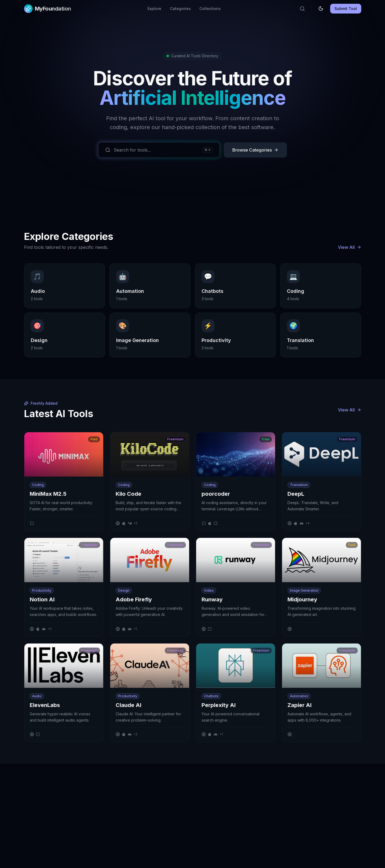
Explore (154, 9)
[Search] (302, 9)
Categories (180, 9)
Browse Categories (255, 150)
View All (350, 247)
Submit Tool (346, 9)
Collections (210, 9)
